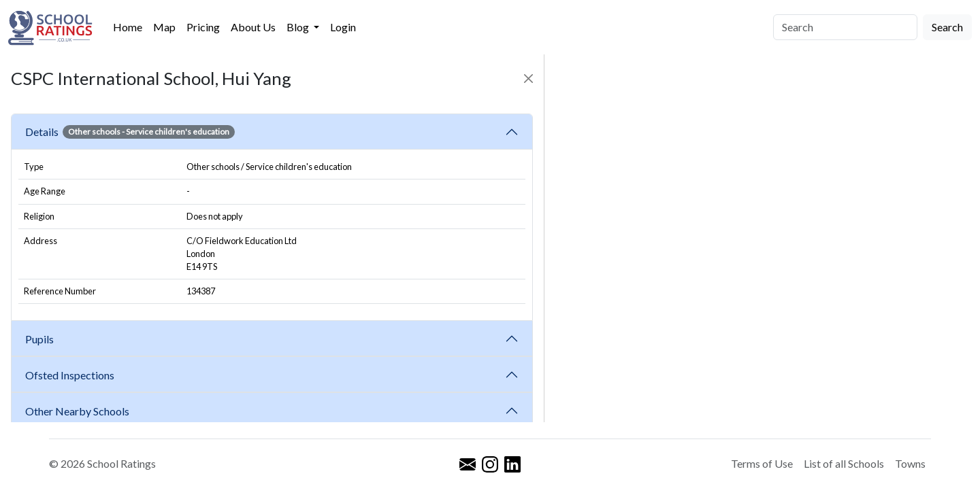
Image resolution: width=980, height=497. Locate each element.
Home (128, 27)
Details (130, 132)
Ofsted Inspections (72, 375)
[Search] (845, 27)
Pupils (42, 339)
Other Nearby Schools (79, 411)
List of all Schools (844, 463)
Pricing (203, 27)
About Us (253, 27)
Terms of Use (762, 463)
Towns (910, 463)
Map (164, 27)
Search (947, 27)
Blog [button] (299, 27)
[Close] (528, 79)
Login (343, 27)
